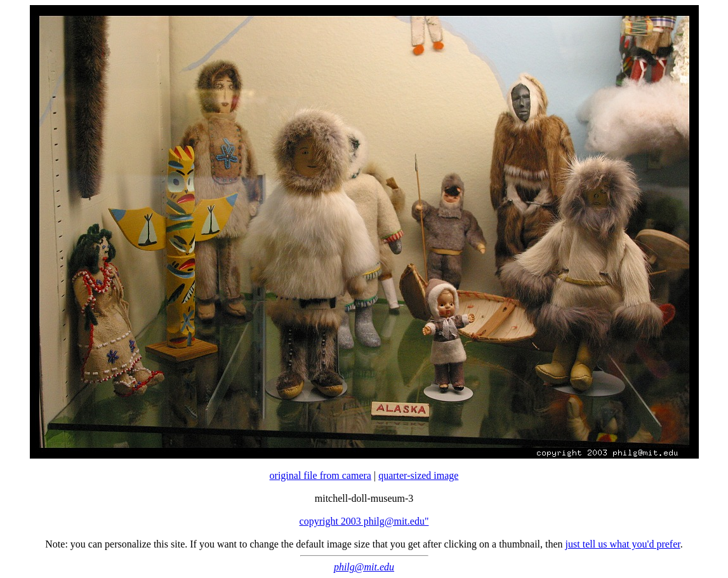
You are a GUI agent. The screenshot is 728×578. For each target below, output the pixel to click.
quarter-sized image (418, 475)
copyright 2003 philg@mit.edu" (364, 521)
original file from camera (321, 475)
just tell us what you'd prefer (623, 544)
